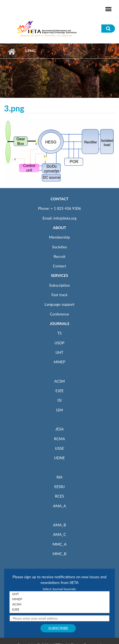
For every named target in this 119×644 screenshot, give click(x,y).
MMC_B (60, 554)
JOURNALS (59, 323)
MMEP (60, 362)
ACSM (59, 381)
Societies (60, 247)
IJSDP (59, 343)
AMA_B (59, 525)
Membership (59, 237)
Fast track (59, 295)
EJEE (59, 391)
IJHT (60, 352)
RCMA (60, 439)
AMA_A (59, 506)
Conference (60, 314)
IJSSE (59, 448)
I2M (59, 410)
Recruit (59, 256)
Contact (60, 266)
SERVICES (59, 275)
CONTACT (59, 199)
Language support (59, 304)
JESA (60, 429)
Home (12, 52)
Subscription (59, 285)
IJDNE (59, 458)
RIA (59, 477)
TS (59, 333)
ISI (59, 400)
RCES (59, 496)
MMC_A (59, 544)
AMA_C (59, 534)
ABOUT (59, 228)
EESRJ (59, 487)
